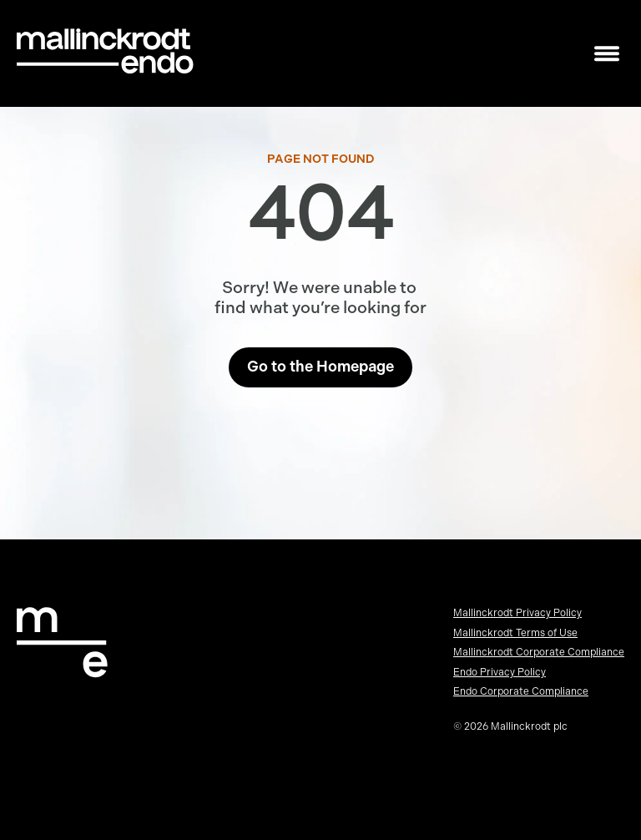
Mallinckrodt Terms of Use (515, 633)
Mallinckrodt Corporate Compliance (539, 652)
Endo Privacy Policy (500, 672)
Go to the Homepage (320, 367)
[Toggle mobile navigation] (607, 54)
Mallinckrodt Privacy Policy (517, 613)
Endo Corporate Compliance (521, 691)
